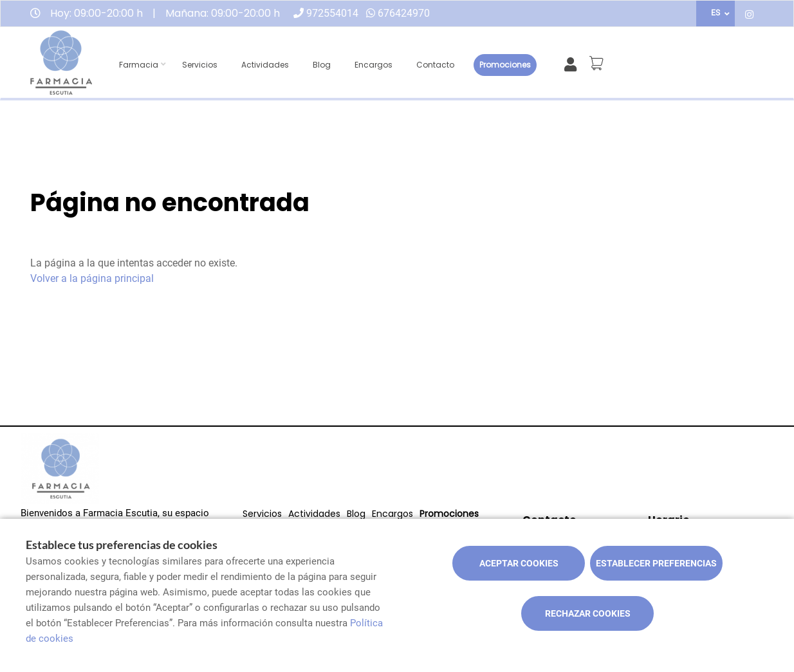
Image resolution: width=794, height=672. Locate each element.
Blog (322, 65)
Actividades (265, 65)
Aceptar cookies (519, 563)
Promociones (505, 65)
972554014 (332, 13)
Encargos (374, 65)
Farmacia (139, 65)
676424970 (404, 13)
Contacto (435, 65)
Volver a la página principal (92, 278)
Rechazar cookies (588, 613)
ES (716, 13)
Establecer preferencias (656, 563)
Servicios (200, 65)
